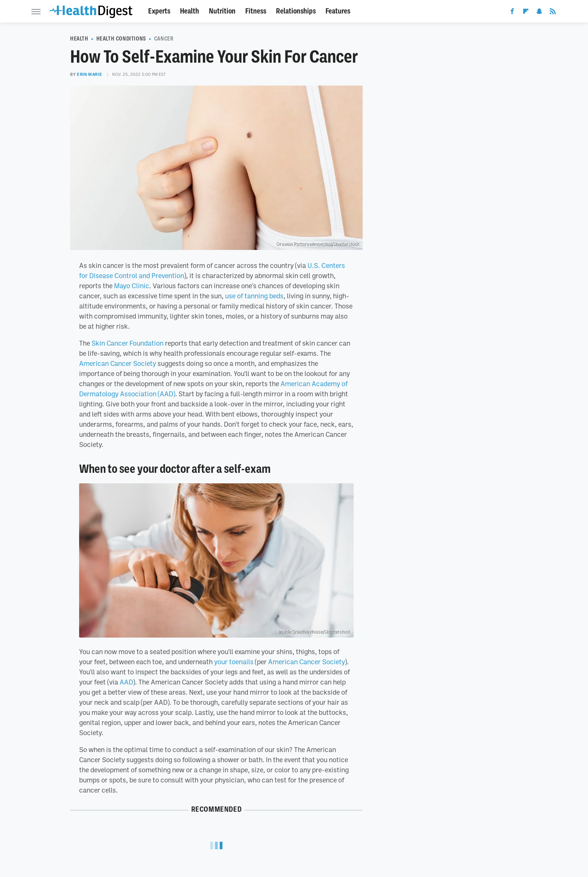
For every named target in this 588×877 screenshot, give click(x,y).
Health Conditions (121, 39)
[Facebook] (512, 13)
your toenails (234, 662)
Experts (159, 11)
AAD (126, 682)
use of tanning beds (254, 296)
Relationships (296, 11)
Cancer (164, 39)
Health (190, 11)
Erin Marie (89, 74)
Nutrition (222, 11)
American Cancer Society (118, 363)
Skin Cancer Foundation (127, 343)
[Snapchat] (539, 13)
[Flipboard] (526, 13)
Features (338, 11)
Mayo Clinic (132, 286)
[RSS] (553, 13)
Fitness (256, 11)
